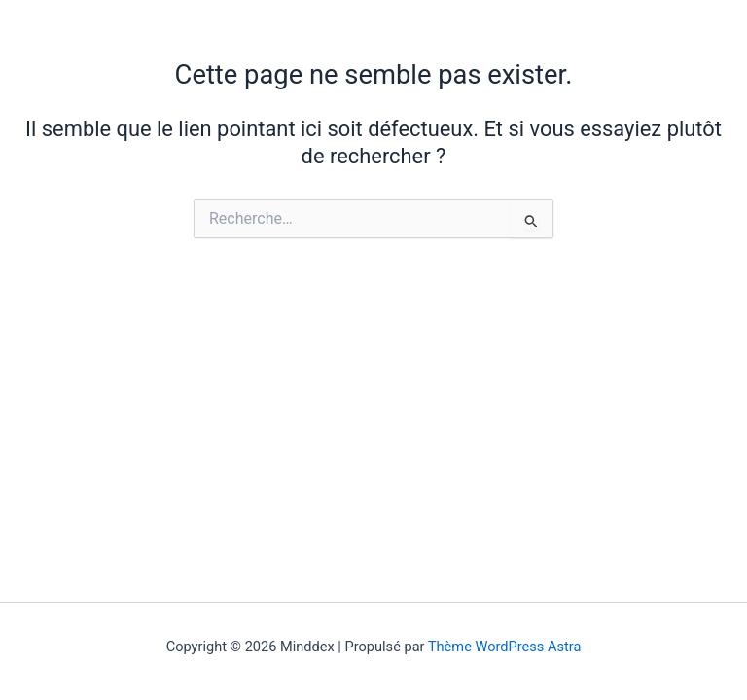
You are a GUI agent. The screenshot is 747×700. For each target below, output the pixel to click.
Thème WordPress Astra (504, 647)
